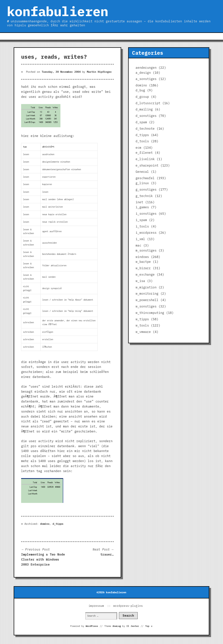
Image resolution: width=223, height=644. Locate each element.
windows (142, 257)
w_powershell (147, 300)
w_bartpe (143, 262)
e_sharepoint (147, 165)
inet (139, 202)
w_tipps (142, 319)
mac (138, 245)
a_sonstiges (146, 79)
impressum (96, 606)
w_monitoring (147, 294)
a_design (143, 73)
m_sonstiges (146, 250)
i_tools (142, 226)
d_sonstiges (146, 116)
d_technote (145, 129)
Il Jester (133, 626)
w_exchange (145, 274)
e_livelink (145, 159)
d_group (142, 97)
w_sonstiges (146, 306)
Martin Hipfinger (99, 72)
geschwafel (145, 178)
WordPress (92, 626)
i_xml (140, 239)
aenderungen (146, 68)
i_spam (141, 220)
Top (149, 626)
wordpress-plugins (128, 606)
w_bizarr (143, 268)
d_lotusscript (148, 103)
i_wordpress (146, 233)
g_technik (144, 196)
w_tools (142, 325)
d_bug (140, 90)
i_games (142, 207)
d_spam (141, 122)
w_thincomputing (150, 313)
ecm (138, 148)
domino (45, 524)
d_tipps (58, 524)
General (142, 172)
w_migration (146, 287)
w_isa (140, 281)
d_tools (142, 141)
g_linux (142, 183)
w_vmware (143, 332)
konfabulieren (58, 11)
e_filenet (144, 153)
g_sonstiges (146, 189)
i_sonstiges (146, 214)
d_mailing (144, 109)
